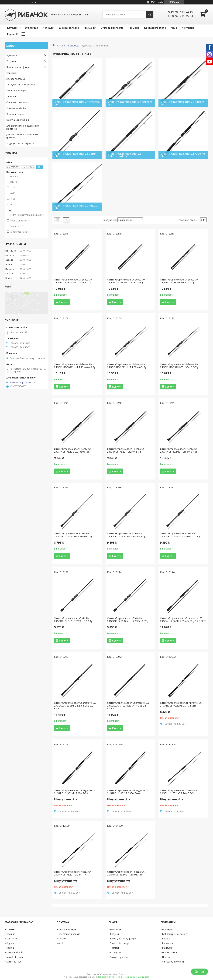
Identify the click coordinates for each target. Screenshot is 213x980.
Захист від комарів (16, 90)
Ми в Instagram (15, 957)
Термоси (133, 28)
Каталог (12, 28)
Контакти (188, 28)
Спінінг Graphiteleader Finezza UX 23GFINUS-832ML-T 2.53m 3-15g (179, 450)
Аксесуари (116, 952)
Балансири (168, 943)
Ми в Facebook (14, 952)
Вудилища (31, 28)
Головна (11, 929)
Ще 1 (12, 204)
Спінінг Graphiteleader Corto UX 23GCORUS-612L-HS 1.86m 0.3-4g (73, 535)
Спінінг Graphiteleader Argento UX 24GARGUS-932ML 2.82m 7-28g (126, 281)
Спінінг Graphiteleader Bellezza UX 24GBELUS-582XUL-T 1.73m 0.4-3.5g (75, 366)
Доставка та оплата (69, 934)
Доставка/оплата (155, 28)
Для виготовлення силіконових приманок (23, 127)
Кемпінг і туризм (15, 114)
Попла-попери (170, 952)
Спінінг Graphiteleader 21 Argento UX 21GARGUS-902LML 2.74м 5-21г (181, 704)
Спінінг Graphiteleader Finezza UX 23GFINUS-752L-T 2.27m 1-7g (126, 450)
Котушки (48, 28)
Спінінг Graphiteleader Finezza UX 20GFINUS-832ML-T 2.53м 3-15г (126, 873)
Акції (174, 28)
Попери (166, 957)
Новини (10, 948)
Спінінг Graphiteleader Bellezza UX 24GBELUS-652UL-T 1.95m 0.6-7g (179, 366)
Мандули (167, 948)
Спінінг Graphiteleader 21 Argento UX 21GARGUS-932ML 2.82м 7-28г (75, 792)
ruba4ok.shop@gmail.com (23, 382)
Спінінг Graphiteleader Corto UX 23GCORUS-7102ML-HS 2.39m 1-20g (128, 619)
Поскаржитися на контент (110, 977)
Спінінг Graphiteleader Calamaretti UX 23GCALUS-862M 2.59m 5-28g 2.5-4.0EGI (183, 619)
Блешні (166, 939)
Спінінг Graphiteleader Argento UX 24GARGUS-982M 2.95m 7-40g (179, 281)
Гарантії (12, 34)
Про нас (11, 934)
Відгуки (10, 943)
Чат (199, 972)
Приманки (90, 28)
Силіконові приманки (173, 962)
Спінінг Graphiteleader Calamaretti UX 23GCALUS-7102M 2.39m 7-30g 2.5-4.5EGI (128, 706)
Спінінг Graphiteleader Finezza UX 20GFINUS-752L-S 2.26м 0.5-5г (179, 792)
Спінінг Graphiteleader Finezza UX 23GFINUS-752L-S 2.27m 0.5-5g (73, 450)
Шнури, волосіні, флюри (123, 939)
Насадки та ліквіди (16, 108)
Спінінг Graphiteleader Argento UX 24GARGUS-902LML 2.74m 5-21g (73, 281)
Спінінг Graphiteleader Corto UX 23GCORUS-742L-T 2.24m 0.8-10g (73, 619)
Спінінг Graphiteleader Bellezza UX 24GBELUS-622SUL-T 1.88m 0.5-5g (127, 366)
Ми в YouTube (14, 962)
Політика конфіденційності (137, 977)
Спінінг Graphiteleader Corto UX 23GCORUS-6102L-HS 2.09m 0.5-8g (180, 535)
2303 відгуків (157, 2)
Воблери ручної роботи (175, 934)
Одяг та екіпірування (18, 120)
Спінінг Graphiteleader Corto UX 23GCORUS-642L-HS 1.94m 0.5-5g (126, 535)
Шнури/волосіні (69, 28)
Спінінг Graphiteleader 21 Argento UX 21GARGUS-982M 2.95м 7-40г (128, 792)
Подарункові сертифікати (20, 143)
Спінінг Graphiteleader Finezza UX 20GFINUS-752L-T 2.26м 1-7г (73, 873)
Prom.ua (122, 974)
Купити (64, 302)
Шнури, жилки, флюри (18, 67)
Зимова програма (112, 28)
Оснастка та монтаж (18, 102)
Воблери (167, 929)
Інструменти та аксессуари (21, 85)
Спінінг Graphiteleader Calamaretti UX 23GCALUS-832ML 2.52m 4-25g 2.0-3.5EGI (75, 706)
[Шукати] (150, 15)
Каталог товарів (67, 929)
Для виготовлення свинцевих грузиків (22, 136)
